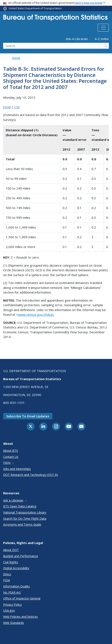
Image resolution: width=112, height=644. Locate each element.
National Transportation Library (25, 512)
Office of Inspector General (22, 598)
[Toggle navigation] (103, 28)
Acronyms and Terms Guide (22, 524)
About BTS (11, 451)
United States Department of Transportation (35, 8)
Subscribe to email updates (28, 416)
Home (16, 58)
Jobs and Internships (17, 469)
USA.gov (9, 610)
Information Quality (16, 586)
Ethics (7, 574)
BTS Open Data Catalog (20, 506)
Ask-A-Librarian (79, 39)
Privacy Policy (12, 605)
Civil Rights (11, 562)
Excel (7, 107)
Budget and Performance (21, 556)
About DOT (11, 550)
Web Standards (14, 623)
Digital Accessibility (16, 568)
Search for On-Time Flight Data (25, 519)
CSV (17, 107)
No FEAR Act (12, 592)
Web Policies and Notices (20, 617)
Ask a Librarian (15, 500)
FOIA (7, 580)
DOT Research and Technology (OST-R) (31, 475)
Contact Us (11, 457)
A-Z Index (102, 39)
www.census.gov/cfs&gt (36, 314)
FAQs (9, 463)
